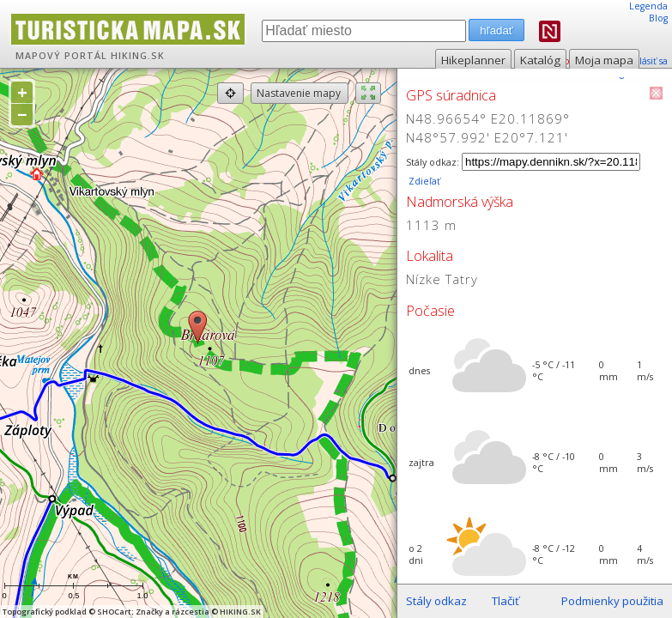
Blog (658, 18)
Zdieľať (423, 181)
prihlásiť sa (644, 61)
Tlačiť (506, 601)
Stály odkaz (436, 601)
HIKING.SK (138, 56)
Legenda (648, 6)
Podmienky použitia (612, 601)
